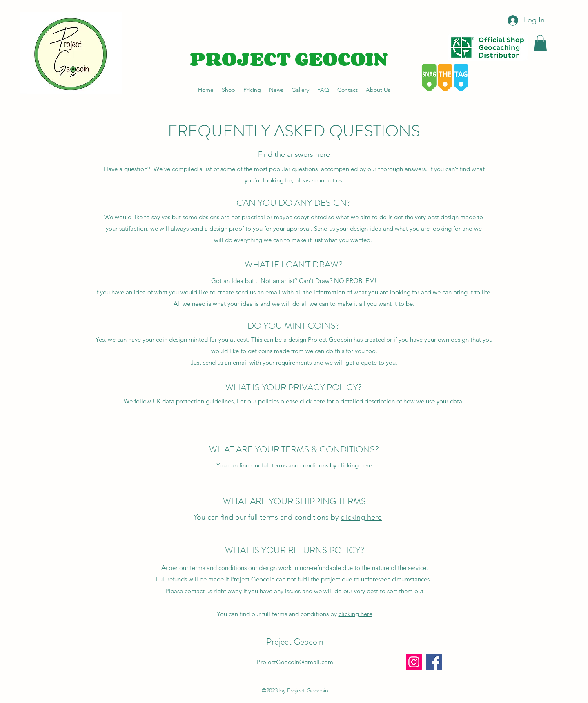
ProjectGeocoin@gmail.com (295, 662)
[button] (540, 43)
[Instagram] (414, 662)
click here (312, 401)
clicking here (355, 465)
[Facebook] (434, 662)
